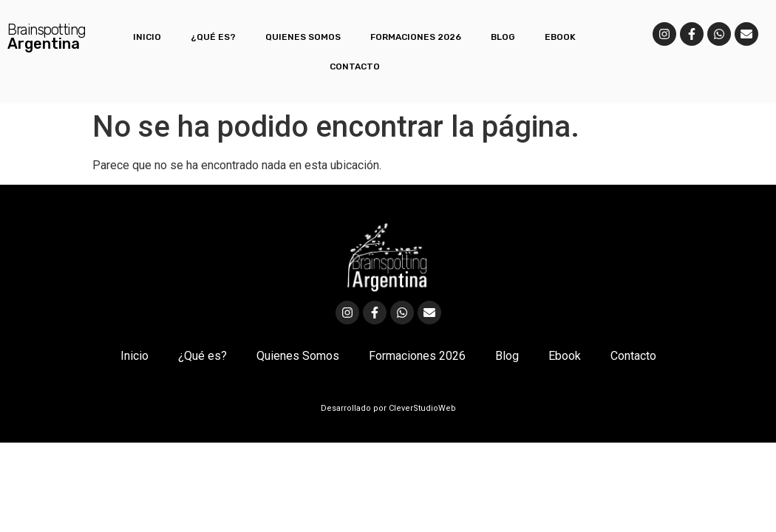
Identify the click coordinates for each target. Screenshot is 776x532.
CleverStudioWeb (421, 408)
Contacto (355, 66)
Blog (503, 37)
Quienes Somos (303, 37)
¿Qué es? (213, 37)
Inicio (147, 37)
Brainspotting (47, 30)
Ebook (560, 37)
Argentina (44, 44)
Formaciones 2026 (416, 37)
